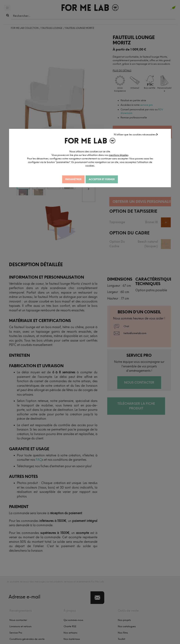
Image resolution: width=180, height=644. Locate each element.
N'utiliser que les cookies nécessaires (136, 135)
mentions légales (119, 155)
